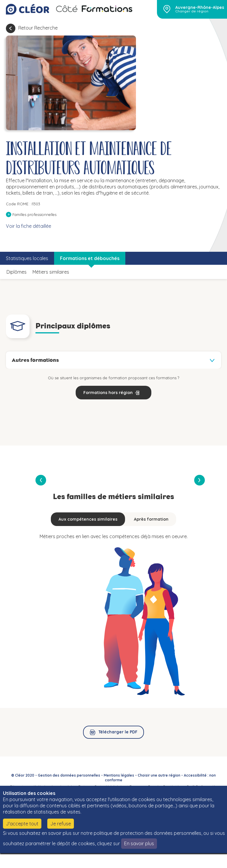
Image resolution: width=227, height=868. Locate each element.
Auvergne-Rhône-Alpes (200, 7)
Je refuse (61, 824)
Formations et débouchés (90, 258)
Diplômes (17, 272)
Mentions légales (119, 775)
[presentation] (200, 480)
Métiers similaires (51, 272)
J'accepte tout (22, 824)
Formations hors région (108, 393)
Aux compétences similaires (88, 519)
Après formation (151, 519)
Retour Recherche (38, 28)
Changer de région (192, 11)
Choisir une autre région (159, 775)
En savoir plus (139, 843)
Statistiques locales (27, 258)
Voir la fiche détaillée (29, 226)
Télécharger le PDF (118, 732)
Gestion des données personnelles (69, 775)
